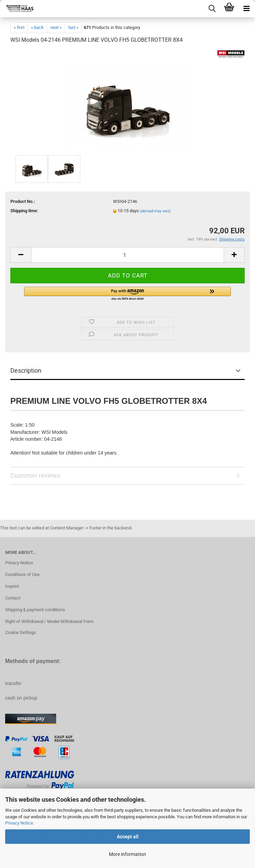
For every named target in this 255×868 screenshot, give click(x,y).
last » (73, 27)
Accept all (128, 837)
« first (19, 27)
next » (56, 27)
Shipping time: (24, 211)
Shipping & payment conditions (35, 610)
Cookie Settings (21, 632)
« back (37, 27)
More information (127, 854)
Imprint (12, 586)
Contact (13, 598)
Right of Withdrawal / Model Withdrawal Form (49, 621)
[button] (127, 294)
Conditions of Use (22, 574)
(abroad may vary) (155, 211)
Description (26, 370)
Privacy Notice (19, 823)
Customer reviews (35, 475)
